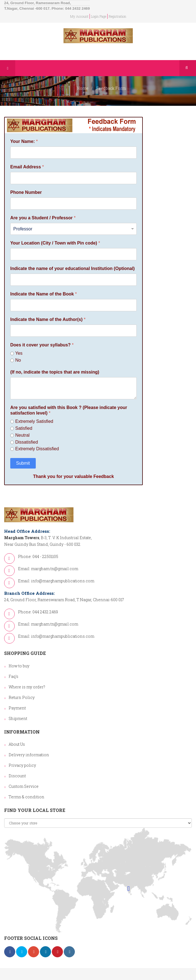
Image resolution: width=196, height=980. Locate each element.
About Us (17, 744)
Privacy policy (22, 765)
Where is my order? (27, 687)
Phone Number (26, 192)
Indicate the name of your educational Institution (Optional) (72, 268)
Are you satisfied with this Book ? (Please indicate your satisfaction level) (69, 410)
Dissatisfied (27, 442)
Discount (17, 776)
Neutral (22, 435)
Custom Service (24, 786)
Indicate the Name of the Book (44, 294)
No (18, 360)
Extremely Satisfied (34, 421)
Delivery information (29, 755)
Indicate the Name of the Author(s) (48, 319)
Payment (17, 708)
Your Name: (24, 141)
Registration (117, 16)
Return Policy (22, 697)
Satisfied (24, 428)
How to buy (19, 666)
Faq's (13, 676)
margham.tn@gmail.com (55, 569)
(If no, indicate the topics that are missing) (55, 372)
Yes (19, 353)
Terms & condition (26, 797)
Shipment (18, 718)
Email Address (27, 167)
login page (99, 16)
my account (79, 16)
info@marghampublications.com (63, 581)
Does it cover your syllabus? (42, 345)
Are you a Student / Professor (43, 218)
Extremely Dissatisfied (37, 449)
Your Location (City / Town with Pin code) (55, 243)
